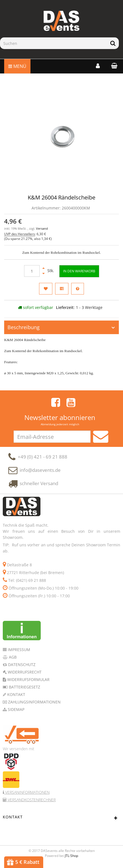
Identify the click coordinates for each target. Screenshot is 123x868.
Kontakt (16, 697)
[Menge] (32, 271)
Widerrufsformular (28, 682)
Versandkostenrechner (31, 802)
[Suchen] (53, 43)
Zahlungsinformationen (34, 704)
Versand (42, 229)
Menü (17, 66)
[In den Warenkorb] (79, 271)
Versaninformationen (27, 795)
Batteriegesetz (24, 689)
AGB (12, 660)
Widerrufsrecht (24, 674)
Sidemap (16, 712)
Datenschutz (21, 667)
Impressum (18, 652)
